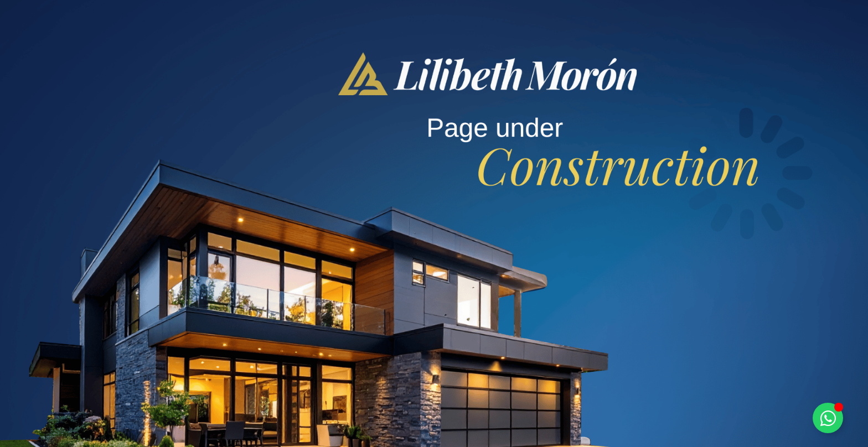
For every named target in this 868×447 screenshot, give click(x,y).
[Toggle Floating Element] (828, 418)
